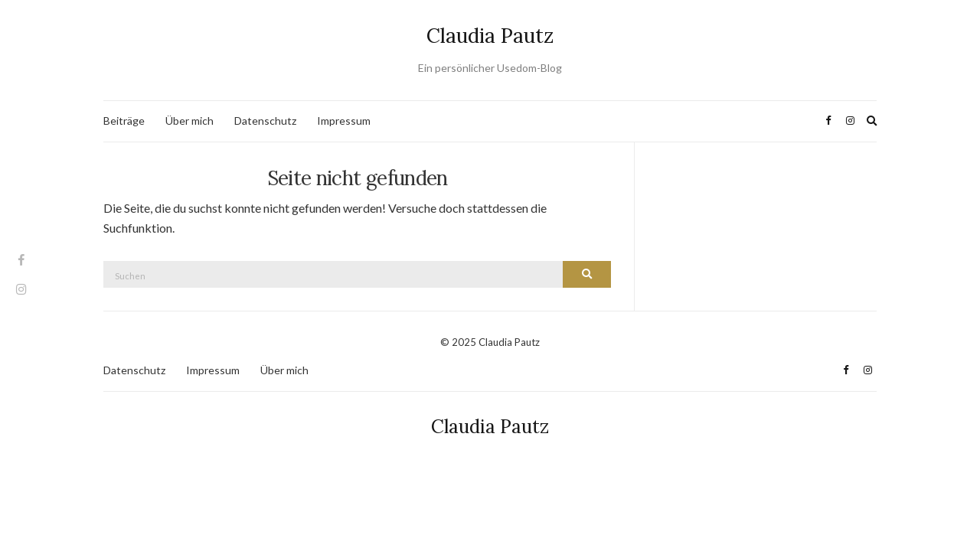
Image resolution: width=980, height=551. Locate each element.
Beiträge (124, 121)
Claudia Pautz (490, 36)
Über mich (189, 121)
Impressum (344, 121)
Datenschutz (265, 121)
